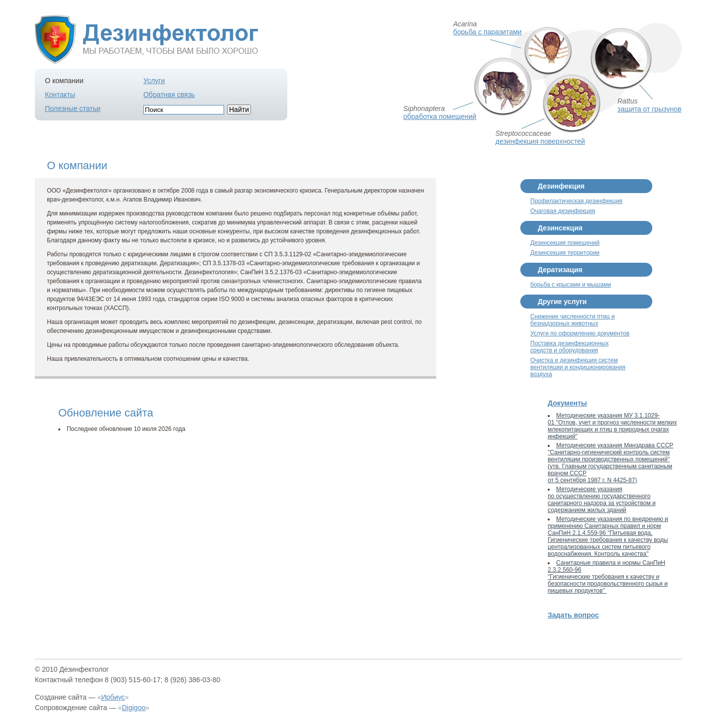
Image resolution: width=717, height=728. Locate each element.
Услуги (154, 81)
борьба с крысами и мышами (571, 285)
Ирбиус (113, 697)
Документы (567, 403)
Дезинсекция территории (565, 253)
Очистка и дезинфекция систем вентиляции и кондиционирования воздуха (578, 367)
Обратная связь (169, 95)
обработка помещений (440, 116)
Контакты (60, 95)
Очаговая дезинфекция (563, 211)
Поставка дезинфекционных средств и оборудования (569, 347)
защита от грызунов (649, 109)
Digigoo (134, 708)
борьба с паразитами (487, 32)
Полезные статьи (72, 108)
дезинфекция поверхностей (540, 141)
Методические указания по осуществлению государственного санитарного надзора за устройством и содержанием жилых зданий (602, 500)
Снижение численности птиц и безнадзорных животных (573, 320)
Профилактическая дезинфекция (576, 201)
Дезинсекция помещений (565, 243)
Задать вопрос (573, 615)
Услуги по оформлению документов (580, 333)
